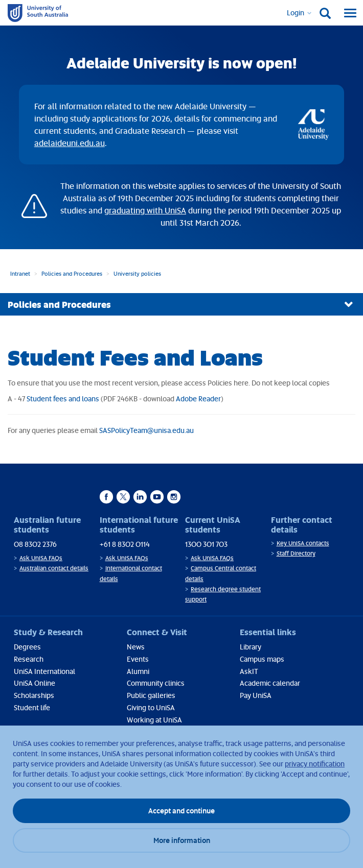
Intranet (20, 273)
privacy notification (315, 764)
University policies (137, 273)
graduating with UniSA (145, 210)
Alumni (138, 671)
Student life (32, 707)
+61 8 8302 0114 (125, 544)
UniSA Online (35, 683)
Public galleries (151, 695)
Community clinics (156, 683)
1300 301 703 (206, 544)
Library (251, 647)
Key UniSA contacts (303, 543)
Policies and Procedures (72, 273)
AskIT (249, 671)
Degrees (27, 647)
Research (29, 659)
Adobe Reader (198, 399)
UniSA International (44, 671)
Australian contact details (54, 568)
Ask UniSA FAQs (41, 558)
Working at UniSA (154, 720)
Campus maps (262, 659)
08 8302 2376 (35, 544)
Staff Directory (296, 553)
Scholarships (34, 695)
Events (138, 659)
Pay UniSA (256, 695)
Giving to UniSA (151, 707)
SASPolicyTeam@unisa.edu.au (146, 430)
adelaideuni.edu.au (70, 143)
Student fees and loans (63, 399)
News (136, 647)
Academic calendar (270, 683)
